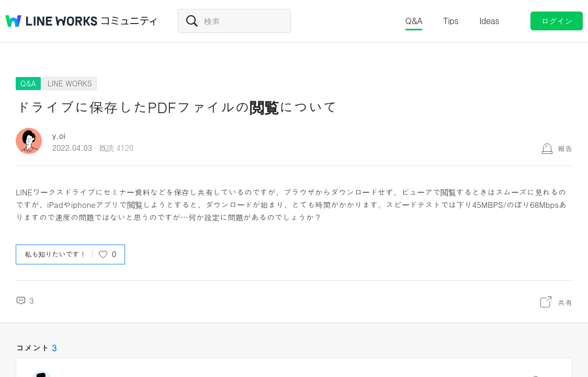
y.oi (59, 135)
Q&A (414, 21)
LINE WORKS (70, 83)
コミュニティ (129, 21)
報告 (565, 148)
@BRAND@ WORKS (51, 21)
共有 (565, 302)
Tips (451, 21)
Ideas (489, 21)
